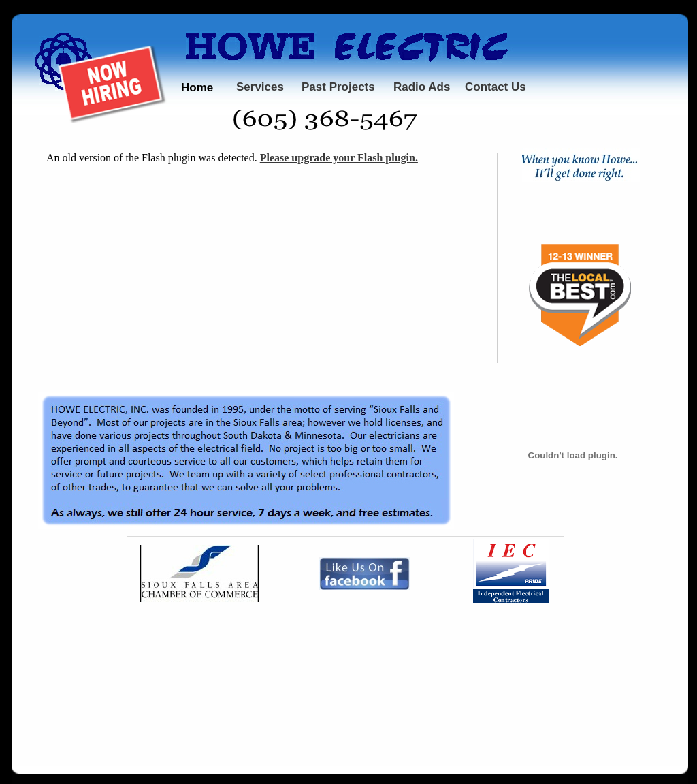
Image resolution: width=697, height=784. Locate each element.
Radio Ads (422, 87)
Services (260, 87)
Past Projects (338, 87)
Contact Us (496, 87)
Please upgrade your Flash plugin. (339, 158)
